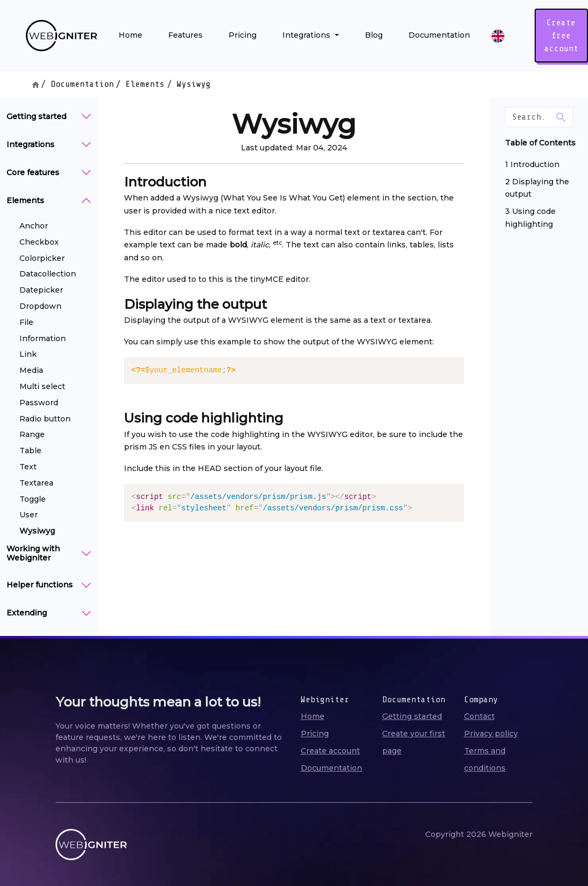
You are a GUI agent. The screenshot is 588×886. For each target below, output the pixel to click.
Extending (27, 613)
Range (32, 434)
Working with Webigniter (33, 553)
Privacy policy (491, 733)
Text (28, 467)
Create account (330, 751)
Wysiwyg (37, 531)
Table (30, 451)
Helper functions (40, 585)
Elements (145, 84)
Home (130, 35)
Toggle (33, 499)
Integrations (30, 144)
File (26, 322)
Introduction (535, 164)
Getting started (36, 116)
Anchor (34, 226)
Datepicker (41, 290)
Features (185, 35)
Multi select (42, 386)
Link (28, 354)
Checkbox (39, 242)
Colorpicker (42, 258)
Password (39, 403)
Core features (33, 172)
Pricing (243, 35)
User (29, 515)
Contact (479, 716)
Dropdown (40, 306)
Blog (374, 35)
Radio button (45, 419)
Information (43, 338)
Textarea (36, 483)
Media (31, 370)
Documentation (439, 35)
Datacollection (48, 274)
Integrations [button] (307, 35)
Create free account (561, 36)
